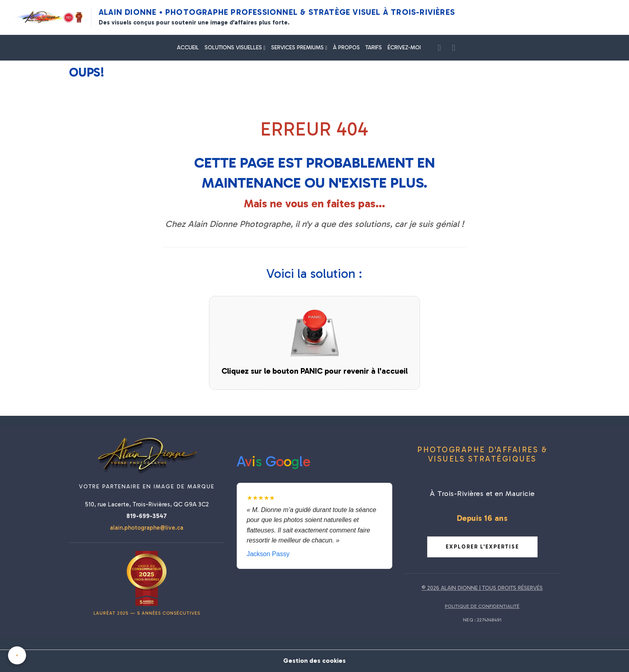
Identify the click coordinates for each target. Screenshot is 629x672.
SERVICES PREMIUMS (298, 48)
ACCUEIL (188, 48)
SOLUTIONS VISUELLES (234, 48)
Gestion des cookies (314, 661)
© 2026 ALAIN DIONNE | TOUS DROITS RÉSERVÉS (482, 588)
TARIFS (374, 48)
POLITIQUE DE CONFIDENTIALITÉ (482, 606)
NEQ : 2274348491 (482, 620)
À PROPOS (346, 48)
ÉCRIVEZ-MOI (404, 48)
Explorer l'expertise (482, 547)
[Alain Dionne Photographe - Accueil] (49, 17)
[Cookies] (17, 655)
